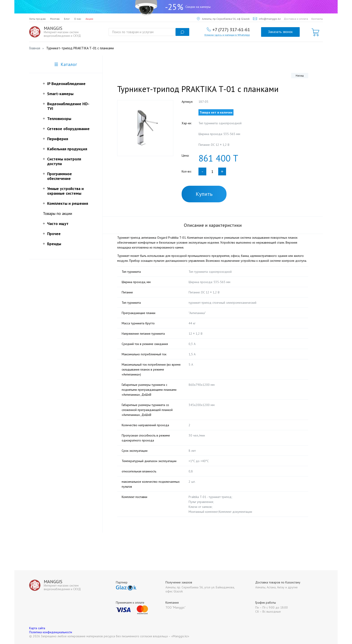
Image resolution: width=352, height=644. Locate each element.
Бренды (54, 244)
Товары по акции (57, 213)
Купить (204, 194)
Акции (89, 19)
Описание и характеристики (213, 225)
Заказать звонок (280, 32)
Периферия (58, 139)
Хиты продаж (37, 19)
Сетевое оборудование (68, 129)
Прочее (54, 234)
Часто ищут (58, 224)
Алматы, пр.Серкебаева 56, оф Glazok (223, 19)
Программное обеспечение (59, 176)
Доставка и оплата (296, 19)
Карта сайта (37, 628)
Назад (300, 75)
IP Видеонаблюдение (66, 84)
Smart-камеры (60, 94)
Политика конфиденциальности (51, 632)
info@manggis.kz (267, 19)
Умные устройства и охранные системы (65, 191)
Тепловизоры (59, 119)
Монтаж (55, 19)
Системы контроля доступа (64, 161)
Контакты (317, 19)
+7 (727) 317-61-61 (231, 29)
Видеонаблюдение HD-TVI (68, 106)
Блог (67, 19)
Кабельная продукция (67, 149)
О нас (78, 19)
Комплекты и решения (68, 203)
